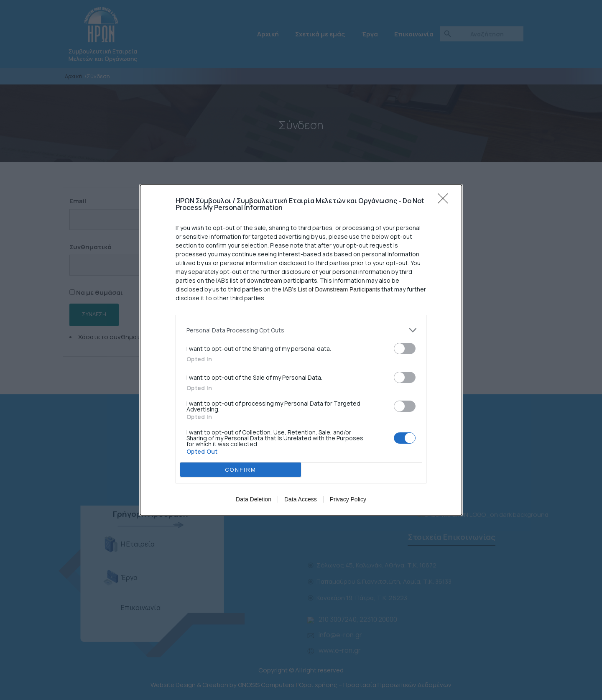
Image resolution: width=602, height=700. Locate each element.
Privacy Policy (348, 499)
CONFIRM (241, 470)
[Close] (446, 201)
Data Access (301, 499)
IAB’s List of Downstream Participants (331, 289)
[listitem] (301, 330)
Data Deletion (254, 499)
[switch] (405, 349)
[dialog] (301, 350)
